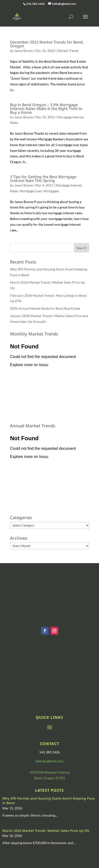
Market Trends (68, 51)
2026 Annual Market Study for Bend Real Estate (45, 308)
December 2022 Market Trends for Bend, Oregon (47, 44)
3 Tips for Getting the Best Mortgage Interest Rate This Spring (43, 179)
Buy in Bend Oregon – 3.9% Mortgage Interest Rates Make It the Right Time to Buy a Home (46, 109)
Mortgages (51, 191)
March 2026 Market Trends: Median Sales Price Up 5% (46, 831)
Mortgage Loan (31, 191)
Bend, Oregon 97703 (50, 778)
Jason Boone (24, 51)
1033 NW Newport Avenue (50, 772)
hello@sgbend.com (49, 761)
